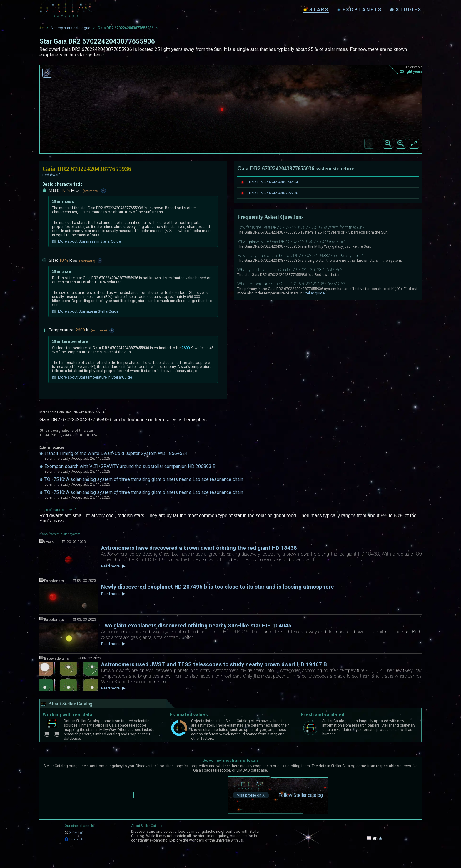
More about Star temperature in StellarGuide (92, 377)
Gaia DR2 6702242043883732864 (273, 182)
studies (406, 10)
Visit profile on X (251, 795)
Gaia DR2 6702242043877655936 (273, 193)
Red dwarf (51, 175)
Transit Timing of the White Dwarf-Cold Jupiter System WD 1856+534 (116, 453)
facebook (74, 839)
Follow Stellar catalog (301, 795)
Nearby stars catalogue (71, 28)
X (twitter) (74, 833)
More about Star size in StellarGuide (85, 311)
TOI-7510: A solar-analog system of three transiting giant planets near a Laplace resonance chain (144, 479)
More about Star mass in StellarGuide (86, 241)
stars (316, 10)
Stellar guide (314, 293)
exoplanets (359, 10)
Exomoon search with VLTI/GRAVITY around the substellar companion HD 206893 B (130, 466)
